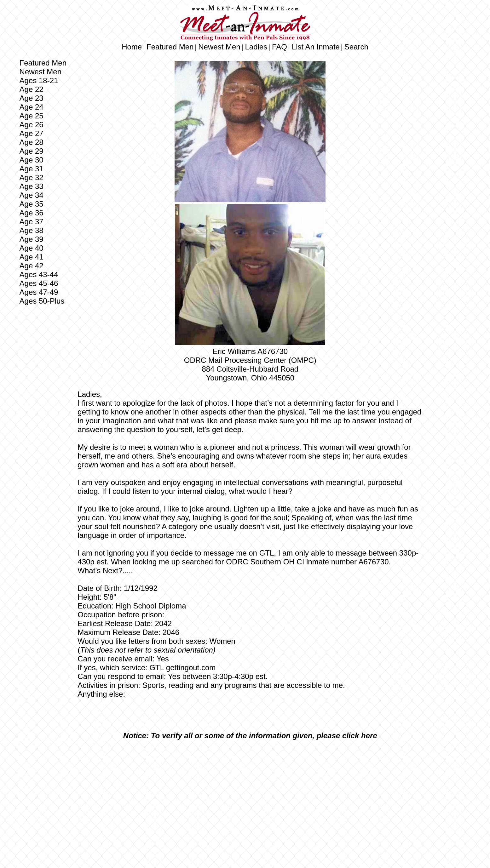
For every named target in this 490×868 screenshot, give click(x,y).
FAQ (280, 47)
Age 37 (32, 222)
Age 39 (32, 239)
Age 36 (32, 213)
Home (132, 47)
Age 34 (32, 195)
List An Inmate (316, 47)
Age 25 (32, 116)
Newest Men (219, 47)
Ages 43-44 (39, 274)
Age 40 (32, 248)
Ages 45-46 (39, 283)
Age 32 (32, 177)
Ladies (256, 47)
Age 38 (32, 230)
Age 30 (32, 160)
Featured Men (170, 47)
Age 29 (32, 151)
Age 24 (32, 107)
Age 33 (32, 186)
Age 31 (32, 169)
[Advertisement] (250, 792)
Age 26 (32, 125)
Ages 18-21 (39, 80)
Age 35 (32, 204)
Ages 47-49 (39, 292)
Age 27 (32, 133)
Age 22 (32, 89)
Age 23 (32, 98)
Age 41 (32, 257)
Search (356, 47)
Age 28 (32, 142)
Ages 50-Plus (42, 301)
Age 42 (32, 266)
